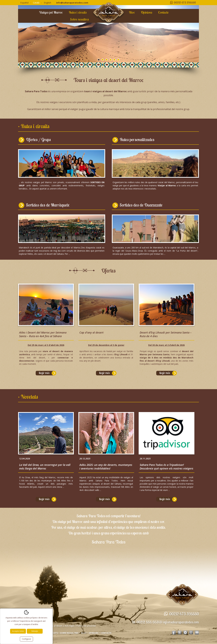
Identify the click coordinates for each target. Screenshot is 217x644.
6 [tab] (118, 60)
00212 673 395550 (185, 2)
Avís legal (69, 627)
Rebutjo (35, 631)
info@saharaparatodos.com (72, 3)
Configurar (26, 639)
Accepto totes (18, 631)
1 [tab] (99, 60)
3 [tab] (107, 60)
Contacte (163, 12)
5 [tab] (114, 60)
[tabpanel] (108, 34)
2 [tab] (103, 60)
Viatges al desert (54, 627)
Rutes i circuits (78, 12)
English (47, 3)
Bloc (132, 12)
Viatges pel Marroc (51, 12)
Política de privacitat (86, 627)
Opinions (147, 12)
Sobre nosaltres (79, 19)
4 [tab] (110, 60)
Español (24, 3)
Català (36, 3)
